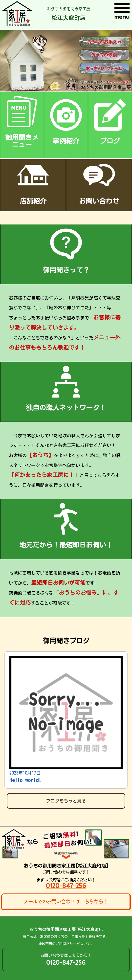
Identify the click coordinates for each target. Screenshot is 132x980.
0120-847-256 (66, 886)
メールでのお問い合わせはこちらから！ (66, 902)
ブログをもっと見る (66, 801)
